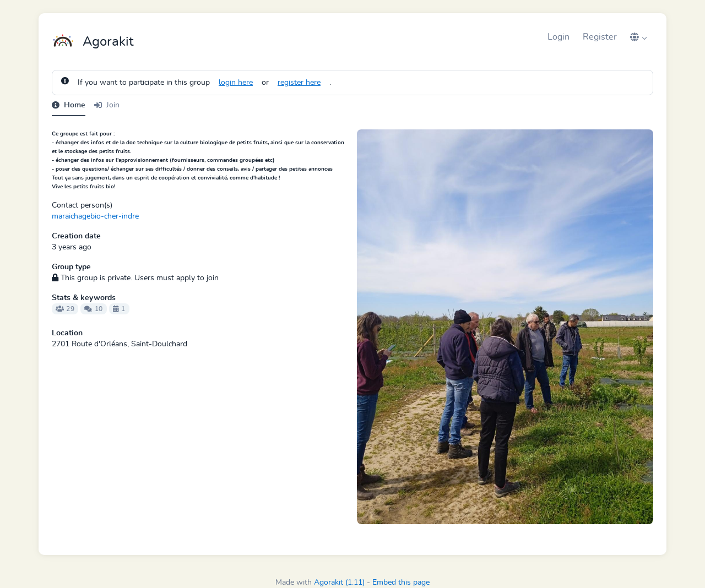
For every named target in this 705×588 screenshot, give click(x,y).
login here (236, 83)
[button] (638, 37)
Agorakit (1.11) (339, 582)
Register (600, 37)
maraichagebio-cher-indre (95, 216)
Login (558, 37)
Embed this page (401, 582)
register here (299, 83)
